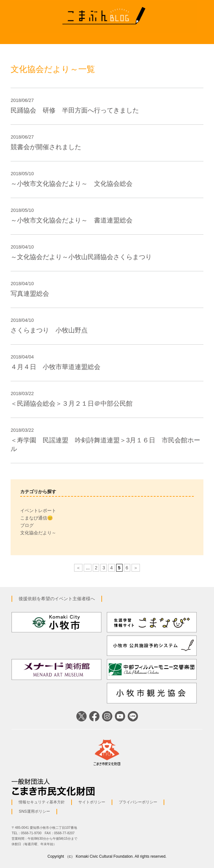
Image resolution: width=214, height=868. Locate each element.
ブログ (27, 525)
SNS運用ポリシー (34, 811)
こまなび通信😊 (37, 518)
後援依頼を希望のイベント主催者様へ (57, 599)
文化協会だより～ (38, 533)
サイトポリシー (92, 802)
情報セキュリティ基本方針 (42, 802)
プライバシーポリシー (138, 802)
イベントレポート (38, 511)
